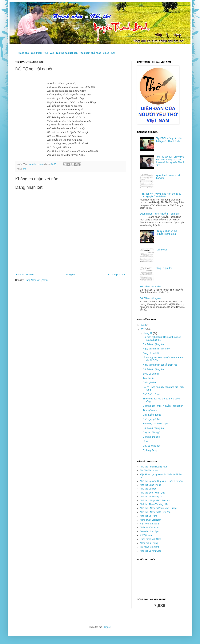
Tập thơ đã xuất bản (67, 53)
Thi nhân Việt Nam (149, 547)
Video (106, 53)
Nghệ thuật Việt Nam (150, 520)
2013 (144, 325)
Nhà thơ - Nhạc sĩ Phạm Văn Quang (158, 508)
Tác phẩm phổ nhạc (90, 53)
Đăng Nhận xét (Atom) (36, 280)
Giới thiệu (36, 53)
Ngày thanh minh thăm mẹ (156, 349)
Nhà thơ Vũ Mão (148, 489)
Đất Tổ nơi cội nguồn (150, 287)
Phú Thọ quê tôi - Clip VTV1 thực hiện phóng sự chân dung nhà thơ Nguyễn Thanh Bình (170, 161)
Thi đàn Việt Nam (149, 471)
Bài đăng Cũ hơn (116, 275)
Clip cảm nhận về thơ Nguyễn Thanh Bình (166, 232)
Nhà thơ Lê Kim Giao (151, 551)
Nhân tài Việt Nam (149, 528)
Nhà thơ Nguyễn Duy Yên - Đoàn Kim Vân (161, 481)
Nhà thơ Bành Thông (151, 485)
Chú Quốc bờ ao (151, 394)
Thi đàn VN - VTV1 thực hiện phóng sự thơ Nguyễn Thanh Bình (162, 195)
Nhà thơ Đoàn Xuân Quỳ (152, 493)
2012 (144, 329)
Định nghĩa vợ (150, 450)
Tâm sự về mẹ (150, 410)
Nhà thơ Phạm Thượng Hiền (154, 504)
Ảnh (113, 53)
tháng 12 (148, 333)
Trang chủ (24, 53)
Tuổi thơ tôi (161, 250)
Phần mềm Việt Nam (150, 539)
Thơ (46, 53)
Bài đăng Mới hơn (25, 275)
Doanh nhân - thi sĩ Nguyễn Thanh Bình (160, 214)
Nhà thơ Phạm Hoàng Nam (154, 467)
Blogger (107, 627)
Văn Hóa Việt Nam (149, 524)
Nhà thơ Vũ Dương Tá (151, 497)
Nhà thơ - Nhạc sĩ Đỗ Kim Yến (155, 512)
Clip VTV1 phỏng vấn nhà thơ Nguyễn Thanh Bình (169, 140)
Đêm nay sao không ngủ (155, 424)
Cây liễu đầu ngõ (151, 433)
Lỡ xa (146, 441)
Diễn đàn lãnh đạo (149, 532)
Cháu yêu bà (149, 383)
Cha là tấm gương (152, 415)
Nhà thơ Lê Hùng (149, 516)
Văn (52, 53)
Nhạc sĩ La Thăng (149, 543)
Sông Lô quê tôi (164, 268)
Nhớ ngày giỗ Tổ (151, 419)
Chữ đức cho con (152, 446)
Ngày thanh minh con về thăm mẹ (160, 365)
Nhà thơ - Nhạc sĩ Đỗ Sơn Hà (155, 501)
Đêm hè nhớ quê (151, 437)
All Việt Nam (146, 535)
